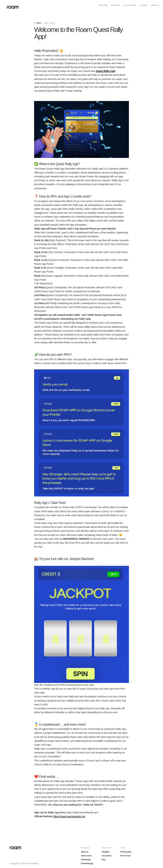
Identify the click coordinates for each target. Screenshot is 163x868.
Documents (107, 856)
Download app (87, 863)
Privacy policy (126, 852)
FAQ (104, 860)
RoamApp (103, 5)
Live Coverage (130, 5)
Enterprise (115, 5)
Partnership (86, 860)
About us (155, 5)
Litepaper (144, 5)
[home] (12, 5)
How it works (86, 856)
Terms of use (125, 856)
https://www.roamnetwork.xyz (69, 816)
